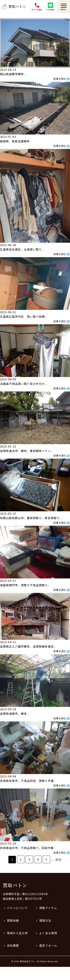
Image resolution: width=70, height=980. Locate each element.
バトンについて (17, 908)
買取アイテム (48, 908)
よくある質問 (48, 933)
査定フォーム (48, 945)
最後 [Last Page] (58, 860)
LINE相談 (50, 7)
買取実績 (13, 920)
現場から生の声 (17, 933)
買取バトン (15, 885)
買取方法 (45, 920)
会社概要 (13, 945)
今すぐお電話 (37, 7)
